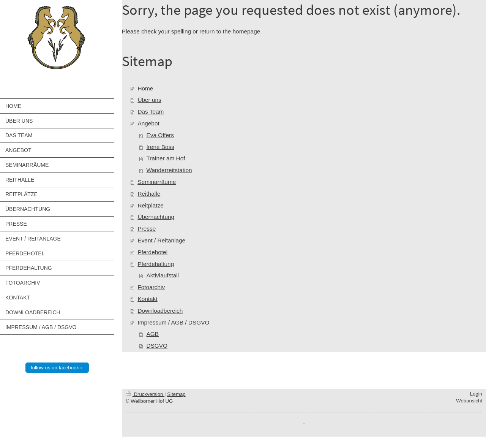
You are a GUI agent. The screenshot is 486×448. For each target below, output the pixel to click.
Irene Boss (160, 147)
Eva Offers (160, 135)
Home (145, 88)
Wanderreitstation (169, 170)
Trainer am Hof (166, 158)
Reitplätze (150, 205)
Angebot (148, 123)
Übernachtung (156, 217)
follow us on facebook (55, 368)
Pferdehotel (152, 252)
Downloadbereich (160, 311)
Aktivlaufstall (163, 275)
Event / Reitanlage (161, 240)
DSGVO (157, 346)
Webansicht (469, 401)
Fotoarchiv (151, 287)
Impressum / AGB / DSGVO (173, 322)
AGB (152, 334)
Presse (147, 229)
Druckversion (145, 394)
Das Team (151, 112)
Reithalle (149, 194)
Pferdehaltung (156, 264)
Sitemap (176, 394)
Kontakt (147, 299)
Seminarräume (157, 182)
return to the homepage (230, 31)
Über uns (149, 100)
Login (476, 394)
